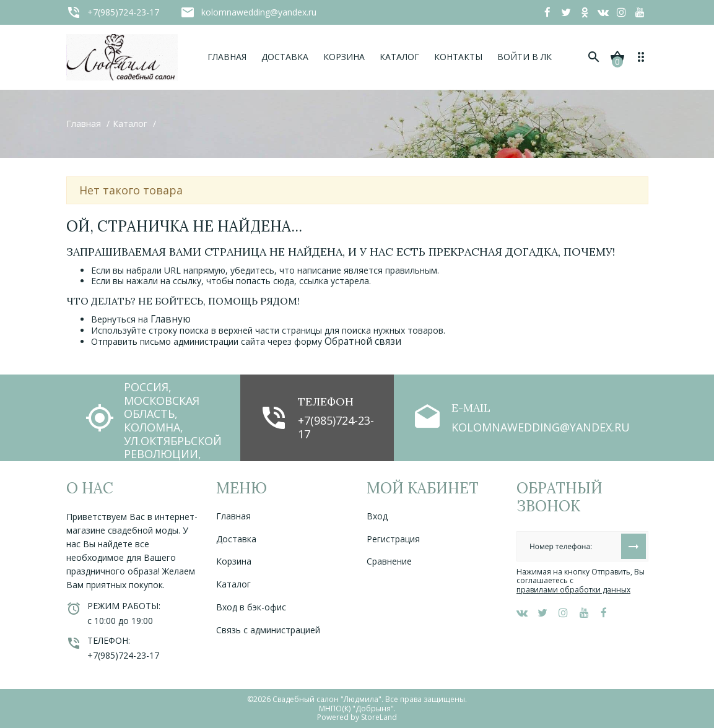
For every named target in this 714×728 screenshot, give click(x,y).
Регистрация (393, 539)
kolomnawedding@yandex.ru (541, 427)
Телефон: (109, 640)
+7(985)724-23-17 (336, 427)
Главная (233, 516)
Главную (171, 319)
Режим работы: (124, 606)
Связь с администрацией (268, 630)
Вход (377, 516)
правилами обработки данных (573, 590)
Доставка (236, 539)
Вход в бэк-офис (251, 607)
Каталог (233, 584)
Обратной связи (363, 341)
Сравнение (389, 561)
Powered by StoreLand (357, 717)
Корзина (234, 561)
